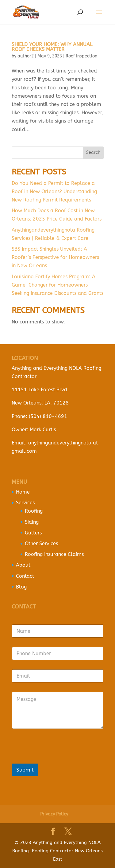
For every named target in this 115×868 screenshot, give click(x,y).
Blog (21, 587)
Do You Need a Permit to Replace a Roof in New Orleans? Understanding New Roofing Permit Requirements (54, 192)
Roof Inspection (81, 56)
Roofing (34, 511)
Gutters (33, 533)
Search (93, 152)
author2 (26, 56)
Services (25, 503)
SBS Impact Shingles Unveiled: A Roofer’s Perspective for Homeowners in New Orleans (55, 257)
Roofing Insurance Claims (54, 554)
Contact (25, 576)
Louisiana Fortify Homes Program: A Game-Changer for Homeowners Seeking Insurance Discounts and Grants (57, 285)
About (23, 565)
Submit (25, 770)
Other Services (41, 543)
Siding (32, 522)
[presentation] (58, 760)
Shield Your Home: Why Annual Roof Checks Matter (52, 47)
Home (23, 492)
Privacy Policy (54, 814)
